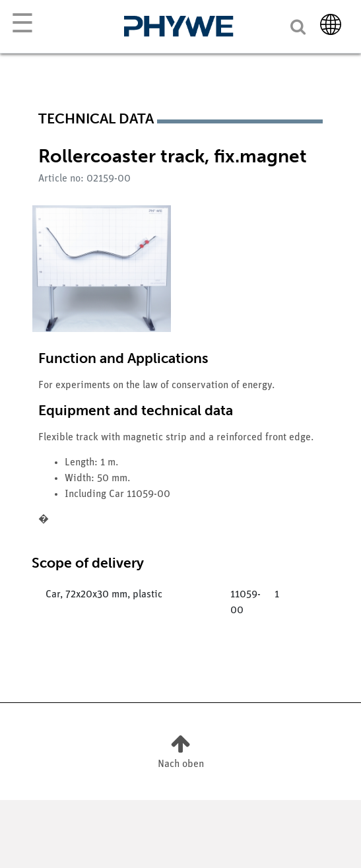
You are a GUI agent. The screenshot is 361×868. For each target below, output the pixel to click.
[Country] (331, 24)
